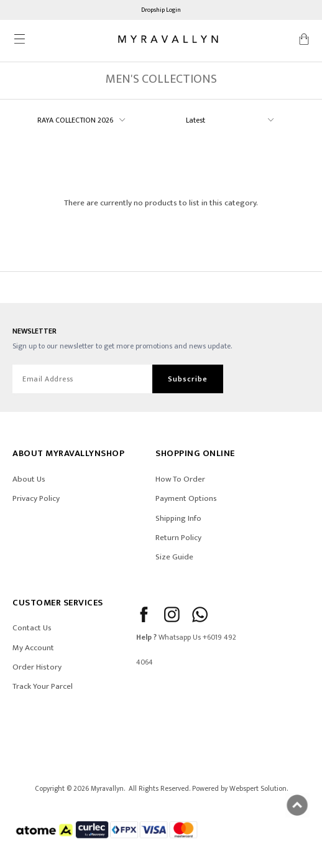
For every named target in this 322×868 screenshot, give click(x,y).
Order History (37, 667)
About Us (29, 479)
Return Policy (178, 538)
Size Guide (174, 557)
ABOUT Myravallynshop (68, 453)
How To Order (180, 479)
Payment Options (186, 498)
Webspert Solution (258, 789)
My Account (33, 648)
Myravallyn (107, 789)
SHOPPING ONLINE (195, 453)
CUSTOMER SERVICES (58, 603)
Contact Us (32, 628)
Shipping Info (178, 518)
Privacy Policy (36, 498)
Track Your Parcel (43, 686)
